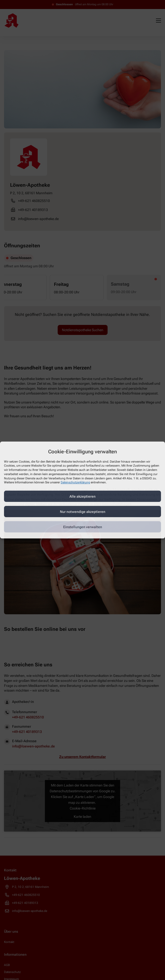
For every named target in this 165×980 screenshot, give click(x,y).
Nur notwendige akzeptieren (83, 512)
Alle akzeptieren (82, 496)
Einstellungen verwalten (83, 527)
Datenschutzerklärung (75, 483)
